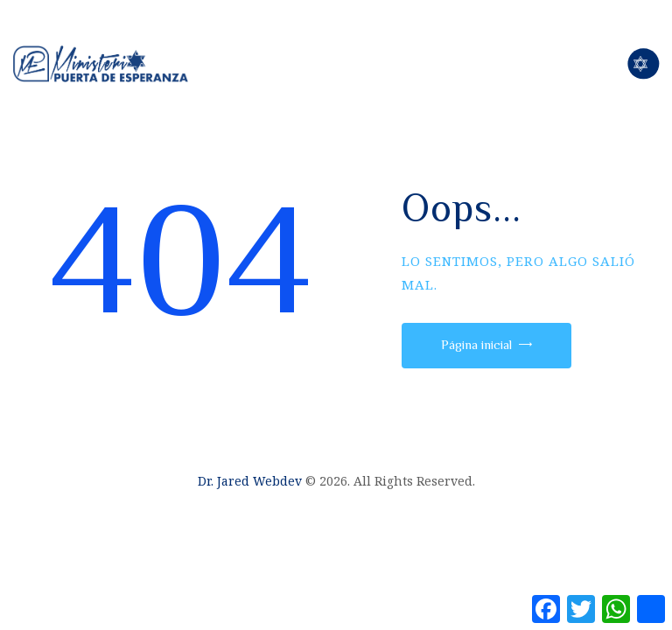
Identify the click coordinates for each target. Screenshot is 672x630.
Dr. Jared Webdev (250, 481)
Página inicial (476, 344)
